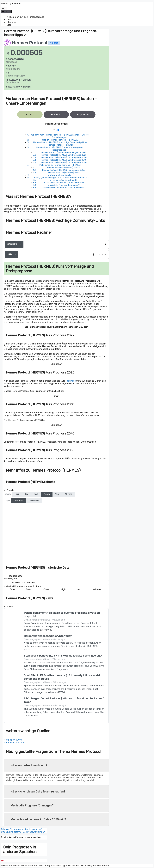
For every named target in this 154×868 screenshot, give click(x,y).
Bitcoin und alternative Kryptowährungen (23, 832)
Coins (10, 20)
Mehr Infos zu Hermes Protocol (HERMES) (60, 165)
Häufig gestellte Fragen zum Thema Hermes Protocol (60, 178)
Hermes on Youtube (14, 742)
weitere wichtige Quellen (60, 175)
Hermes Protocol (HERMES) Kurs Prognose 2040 (64, 160)
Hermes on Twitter (14, 740)
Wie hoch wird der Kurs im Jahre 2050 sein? (64, 188)
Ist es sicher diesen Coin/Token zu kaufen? (64, 183)
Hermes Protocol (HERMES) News (64, 173)
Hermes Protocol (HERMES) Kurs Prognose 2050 (64, 162)
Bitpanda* (83, 115)
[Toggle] (58, 130)
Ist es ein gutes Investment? (63, 180)
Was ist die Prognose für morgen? (64, 185)
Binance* (56, 115)
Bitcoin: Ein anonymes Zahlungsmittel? (22, 829)
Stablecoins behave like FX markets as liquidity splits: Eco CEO (63, 656)
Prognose (71, 381)
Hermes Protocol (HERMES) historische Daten (64, 170)
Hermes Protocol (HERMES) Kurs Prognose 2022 (63, 152)
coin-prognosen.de (11, 4)
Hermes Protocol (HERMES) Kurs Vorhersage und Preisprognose (60, 149)
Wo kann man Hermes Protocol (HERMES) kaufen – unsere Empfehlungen (60, 136)
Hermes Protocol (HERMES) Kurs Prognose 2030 (64, 157)
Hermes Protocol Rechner (60, 145)
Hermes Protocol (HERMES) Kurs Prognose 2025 (64, 155)
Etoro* (30, 115)
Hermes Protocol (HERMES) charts (64, 167)
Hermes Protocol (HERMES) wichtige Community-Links (60, 142)
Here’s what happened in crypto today (48, 636)
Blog (9, 25)
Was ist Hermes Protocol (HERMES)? (60, 140)
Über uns (11, 22)
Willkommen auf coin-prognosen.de (25, 17)
